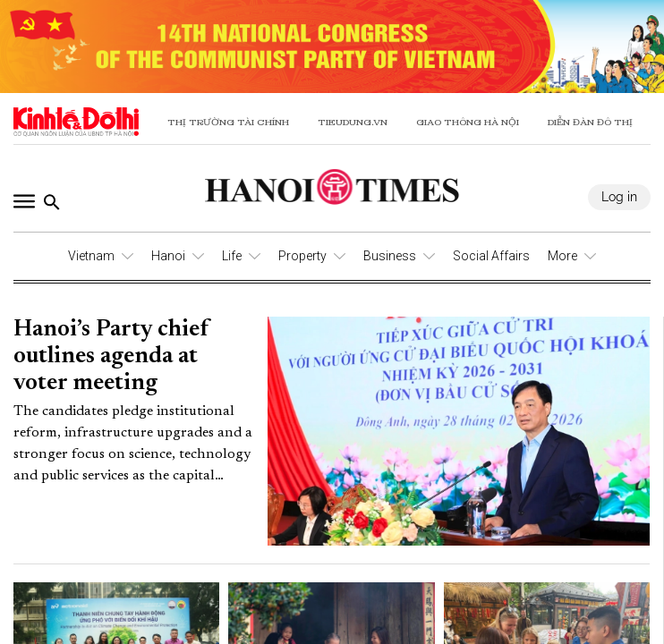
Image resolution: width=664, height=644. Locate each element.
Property (302, 256)
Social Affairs (491, 256)
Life (232, 256)
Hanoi (168, 256)
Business (390, 256)
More (562, 256)
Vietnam (91, 256)
